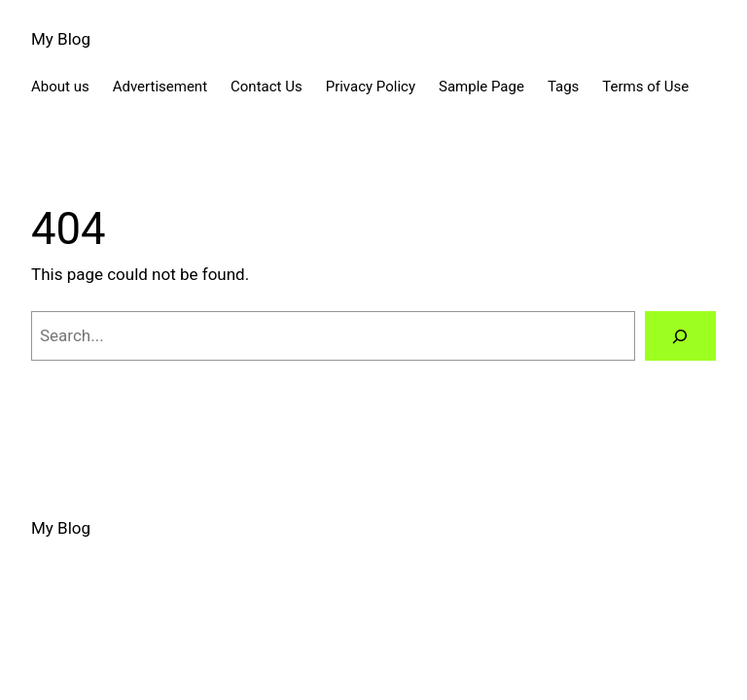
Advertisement (160, 87)
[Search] (680, 336)
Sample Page (481, 87)
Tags (563, 87)
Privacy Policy (371, 87)
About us (60, 87)
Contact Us (267, 87)
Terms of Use (645, 87)
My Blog (61, 39)
